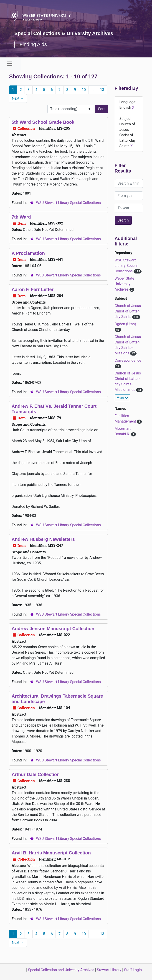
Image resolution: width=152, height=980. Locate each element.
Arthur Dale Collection (36, 774)
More (122, 398)
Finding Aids (33, 44)
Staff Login (133, 970)
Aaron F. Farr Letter (33, 289)
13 (102, 90)
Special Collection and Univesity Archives (61, 970)
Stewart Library (109, 970)
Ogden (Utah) (125, 324)
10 (84, 90)
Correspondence (128, 360)
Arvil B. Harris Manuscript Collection (51, 853)
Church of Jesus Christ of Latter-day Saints (128, 311)
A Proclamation (28, 253)
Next (18, 98)
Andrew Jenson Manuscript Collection (53, 629)
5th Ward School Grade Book (43, 122)
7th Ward (21, 217)
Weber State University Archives (124, 284)
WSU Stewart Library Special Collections (68, 203)
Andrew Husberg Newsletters (43, 539)
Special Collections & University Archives (64, 33)
